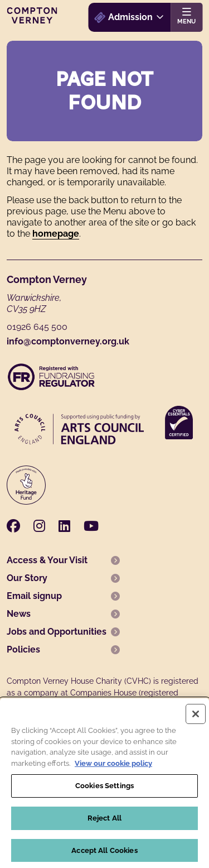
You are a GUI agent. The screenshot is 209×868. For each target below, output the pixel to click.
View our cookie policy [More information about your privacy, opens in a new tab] (113, 767)
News (19, 614)
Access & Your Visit (47, 560)
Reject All (104, 821)
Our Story (27, 578)
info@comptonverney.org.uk (68, 341)
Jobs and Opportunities (57, 632)
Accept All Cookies (104, 854)
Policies (23, 649)
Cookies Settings (104, 790)
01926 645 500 (37, 327)
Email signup (34, 596)
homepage (56, 234)
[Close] (196, 718)
